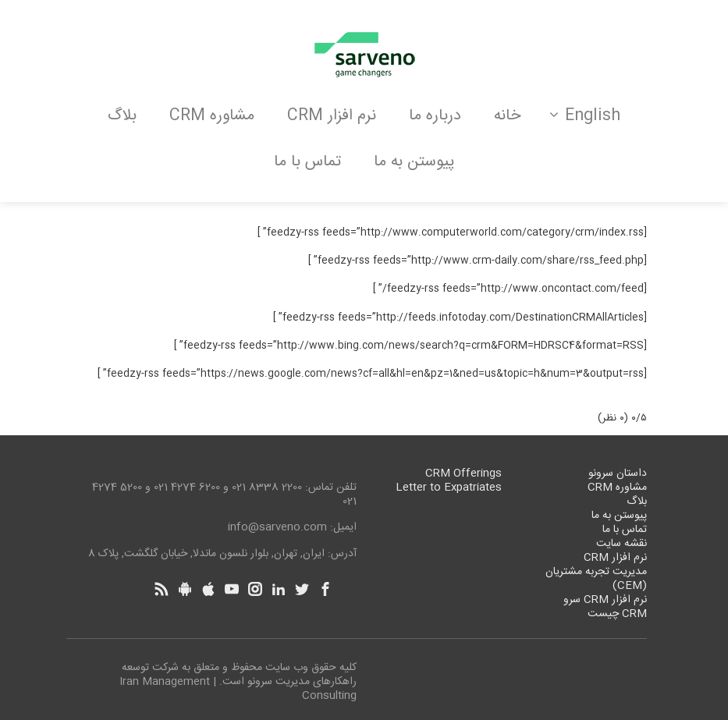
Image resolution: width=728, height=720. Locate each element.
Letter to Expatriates (449, 488)
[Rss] (162, 589)
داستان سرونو (618, 473)
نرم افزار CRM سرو (605, 600)
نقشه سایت (621, 544)
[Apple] (208, 589)
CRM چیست (617, 614)
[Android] (185, 589)
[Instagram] (255, 589)
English (585, 116)
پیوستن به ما (414, 162)
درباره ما (435, 116)
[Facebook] (325, 589)
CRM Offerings (463, 473)
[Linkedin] (279, 589)
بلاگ (122, 116)
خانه (507, 116)
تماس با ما (307, 162)
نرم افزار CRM (332, 116)
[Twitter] (302, 589)
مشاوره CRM (212, 116)
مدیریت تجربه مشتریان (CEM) (596, 579)
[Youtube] (232, 589)
